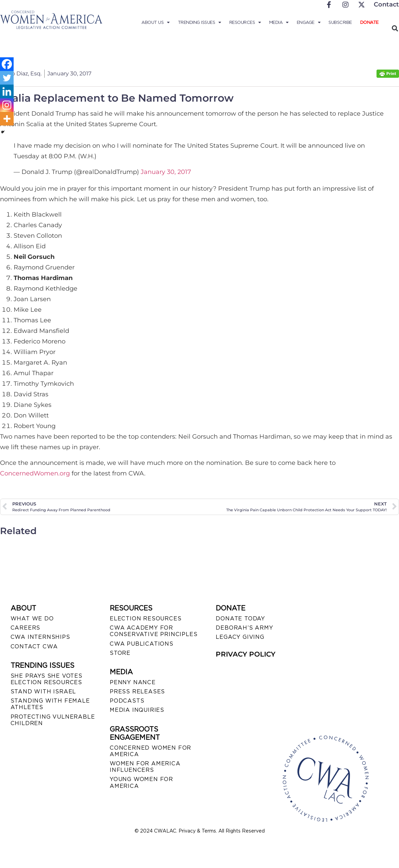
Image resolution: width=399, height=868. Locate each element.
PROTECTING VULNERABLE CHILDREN (53, 720)
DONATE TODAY (240, 619)
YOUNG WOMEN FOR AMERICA (141, 782)
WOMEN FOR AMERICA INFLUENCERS (145, 767)
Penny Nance (133, 682)
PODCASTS (127, 701)
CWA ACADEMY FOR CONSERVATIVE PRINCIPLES (154, 631)
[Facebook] (7, 64)
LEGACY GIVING (240, 637)
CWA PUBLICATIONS (142, 644)
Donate (369, 22)
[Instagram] (7, 105)
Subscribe (340, 22)
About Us (156, 23)
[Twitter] (7, 78)
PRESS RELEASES (137, 692)
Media (279, 23)
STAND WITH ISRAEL (43, 692)
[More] (7, 119)
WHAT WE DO (32, 619)
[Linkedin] (7, 91)
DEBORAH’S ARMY (244, 628)
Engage (309, 23)
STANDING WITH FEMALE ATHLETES (50, 704)
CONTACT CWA (34, 646)
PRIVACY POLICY (245, 654)
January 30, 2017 (166, 172)
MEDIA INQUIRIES (137, 710)
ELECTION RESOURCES (145, 619)
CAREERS (26, 628)
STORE (120, 653)
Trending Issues (199, 23)
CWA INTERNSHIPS (40, 637)
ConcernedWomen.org (35, 473)
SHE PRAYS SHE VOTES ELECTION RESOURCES (47, 679)
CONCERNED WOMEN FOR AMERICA (150, 751)
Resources (245, 23)
